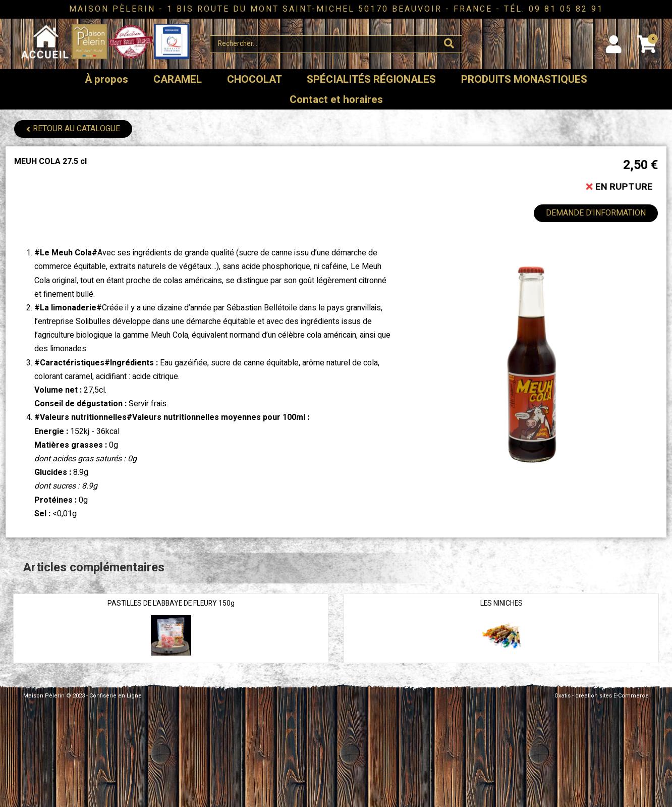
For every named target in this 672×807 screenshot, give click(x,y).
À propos (106, 79)
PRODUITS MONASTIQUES (524, 79)
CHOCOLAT (255, 79)
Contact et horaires (336, 100)
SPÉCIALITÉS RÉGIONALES (371, 79)
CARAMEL (178, 79)
